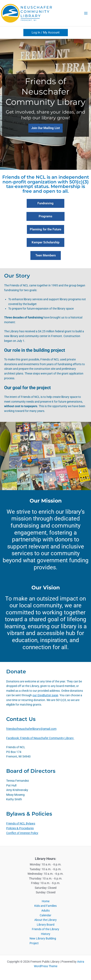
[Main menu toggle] (86, 13)
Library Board (46, 925)
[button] (46, 33)
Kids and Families (45, 906)
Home (46, 901)
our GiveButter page (45, 695)
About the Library (45, 920)
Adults (45, 911)
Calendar (45, 915)
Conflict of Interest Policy (22, 833)
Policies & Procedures (20, 828)
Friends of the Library (45, 929)
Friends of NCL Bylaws (21, 823)
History (46, 934)
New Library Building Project (43, 941)
